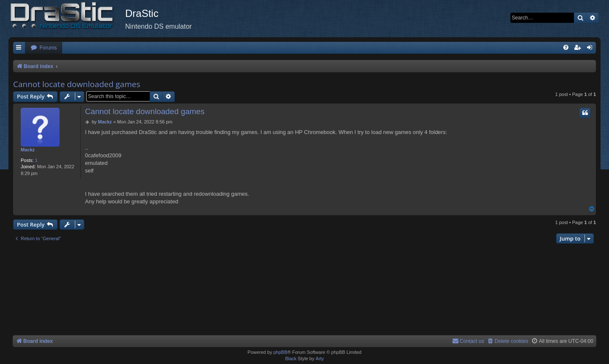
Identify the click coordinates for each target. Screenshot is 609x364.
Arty (320, 359)
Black (291, 359)
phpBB (280, 352)
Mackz (28, 150)
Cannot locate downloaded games (77, 84)
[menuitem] (44, 48)
